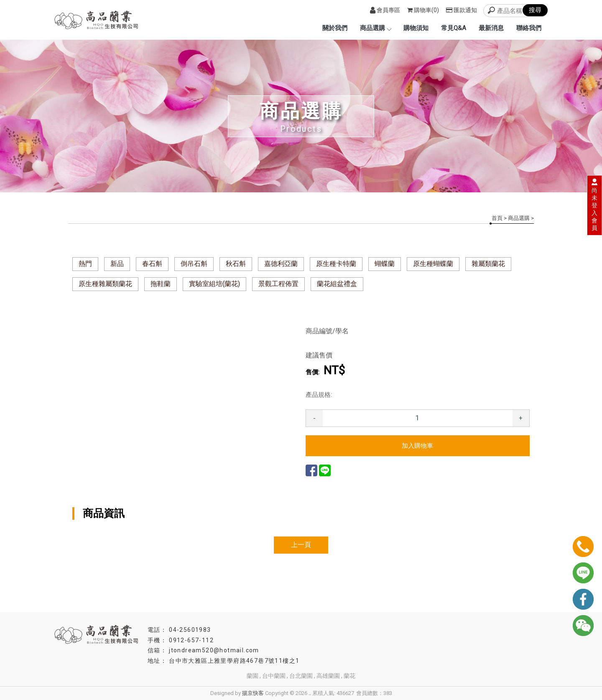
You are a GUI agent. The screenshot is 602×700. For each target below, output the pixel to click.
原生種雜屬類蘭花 (105, 284)
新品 (117, 264)
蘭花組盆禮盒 (337, 284)
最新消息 (491, 28)
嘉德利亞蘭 (281, 264)
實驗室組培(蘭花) (214, 284)
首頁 (497, 218)
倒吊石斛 (194, 264)
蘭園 (253, 676)
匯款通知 (462, 10)
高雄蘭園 (328, 676)
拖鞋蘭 (161, 284)
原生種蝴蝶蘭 (433, 264)
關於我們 (335, 28)
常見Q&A (454, 28)
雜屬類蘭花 (488, 264)
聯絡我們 (529, 28)
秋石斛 (236, 264)
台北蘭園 (301, 676)
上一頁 (301, 545)
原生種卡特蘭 (336, 264)
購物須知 (416, 28)
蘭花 (349, 676)
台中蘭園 (274, 676)
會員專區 (385, 10)
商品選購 (375, 28)
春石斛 (152, 264)
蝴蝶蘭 (385, 264)
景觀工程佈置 (278, 284)
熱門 (85, 264)
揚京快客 (253, 693)
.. (310, 693)
